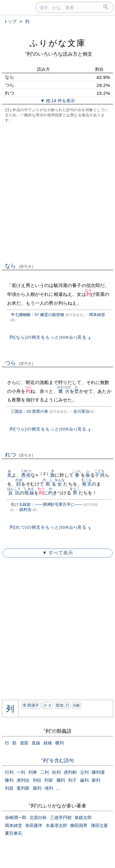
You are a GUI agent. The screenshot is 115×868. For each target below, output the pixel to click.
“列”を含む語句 (57, 760)
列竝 (37, 780)
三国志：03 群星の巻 (29, 411)
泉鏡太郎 (83, 818)
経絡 (48, 743)
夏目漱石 (13, 833)
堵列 (49, 788)
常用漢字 (31, 705)
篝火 (64, 391)
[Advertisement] (57, 192)
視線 (29, 493)
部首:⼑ (63, 705)
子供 (100, 475)
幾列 (61, 780)
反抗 (14, 493)
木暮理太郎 (56, 825)
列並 (9, 788)
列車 (33, 772)
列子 (72, 780)
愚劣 (26, 475)
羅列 (37, 788)
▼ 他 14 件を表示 (57, 101)
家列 (96, 780)
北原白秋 (38, 818)
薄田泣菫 (99, 825)
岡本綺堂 (97, 315)
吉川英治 (81, 411)
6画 (77, 705)
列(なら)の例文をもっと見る (48, 337)
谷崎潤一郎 (16, 818)
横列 (59, 743)
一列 (21, 772)
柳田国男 (79, 825)
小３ (47, 705)
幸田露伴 (34, 825)
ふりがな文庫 (58, 43)
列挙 (49, 780)
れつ (19, 455)
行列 (9, 772)
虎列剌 (70, 772)
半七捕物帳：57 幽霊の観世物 (37, 315)
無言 (87, 484)
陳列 (9, 780)
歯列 (84, 780)
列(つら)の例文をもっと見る (48, 429)
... (58, 788)
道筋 (24, 743)
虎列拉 (23, 780)
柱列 (56, 772)
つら (19, 363)
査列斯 (23, 788)
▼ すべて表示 (57, 553)
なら (19, 266)
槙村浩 (25, 510)
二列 (44, 772)
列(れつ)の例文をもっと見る (48, 527)
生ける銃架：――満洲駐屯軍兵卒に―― (46, 504)
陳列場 (98, 772)
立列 (84, 772)
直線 (36, 743)
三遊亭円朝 (61, 818)
